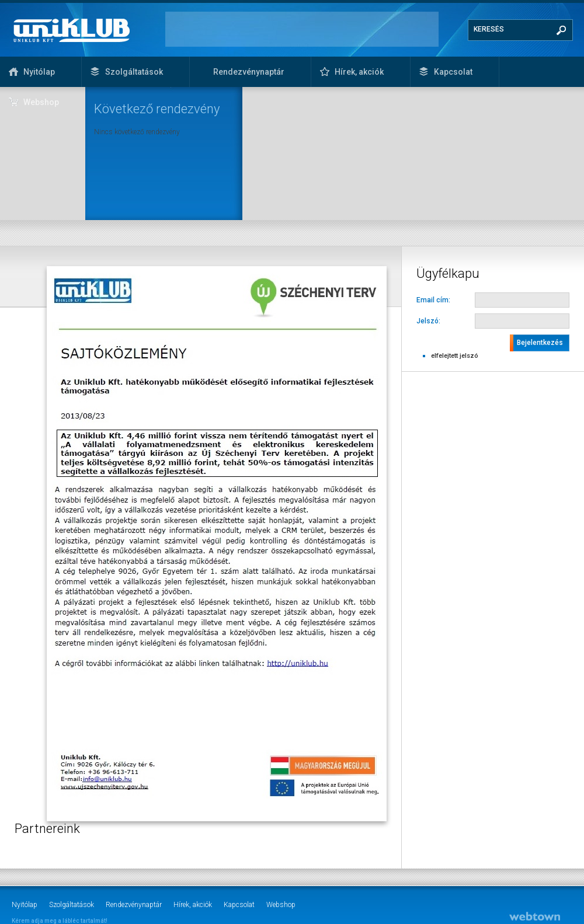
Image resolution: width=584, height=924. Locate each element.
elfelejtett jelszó (455, 356)
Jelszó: (428, 321)
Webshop (41, 102)
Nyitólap (39, 72)
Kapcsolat (453, 72)
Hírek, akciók (359, 72)
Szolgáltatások (134, 72)
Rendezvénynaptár (249, 72)
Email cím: (433, 300)
